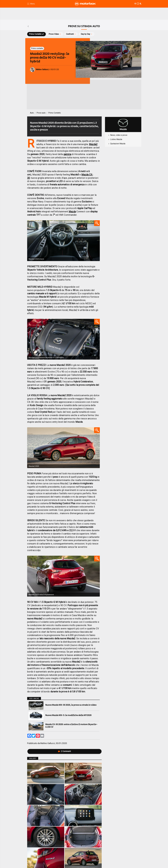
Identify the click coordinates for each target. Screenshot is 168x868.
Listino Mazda (116, 139)
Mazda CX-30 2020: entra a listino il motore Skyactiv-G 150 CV (71, 726)
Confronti (71, 34)
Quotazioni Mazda (118, 144)
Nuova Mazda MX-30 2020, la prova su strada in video (71, 705)
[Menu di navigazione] (31, 4)
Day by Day (87, 34)
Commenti (64, 751)
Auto (32, 113)
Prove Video (55, 34)
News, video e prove (119, 135)
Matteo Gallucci (48, 743)
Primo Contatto (36, 34)
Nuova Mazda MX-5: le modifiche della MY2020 (68, 715)
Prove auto (41, 113)
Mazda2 (93, 144)
